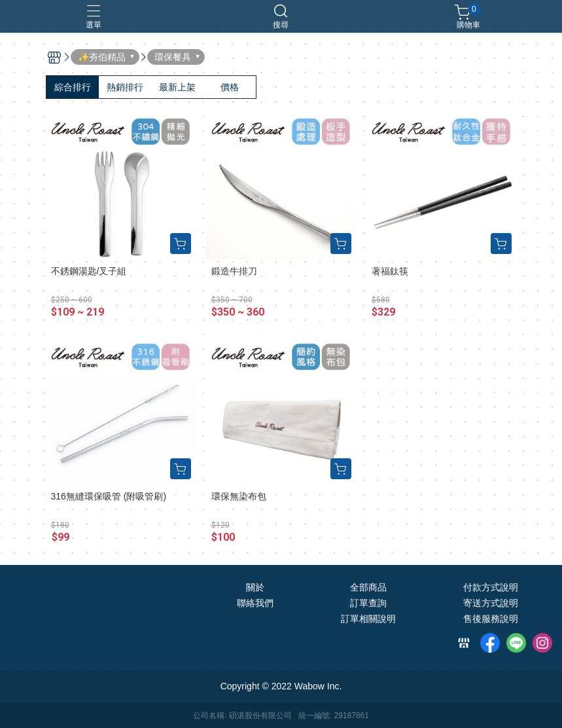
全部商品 (368, 587)
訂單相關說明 (368, 619)
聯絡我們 (255, 603)
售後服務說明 (491, 619)
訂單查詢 (368, 603)
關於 (255, 587)
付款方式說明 (491, 587)
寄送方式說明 (491, 603)
